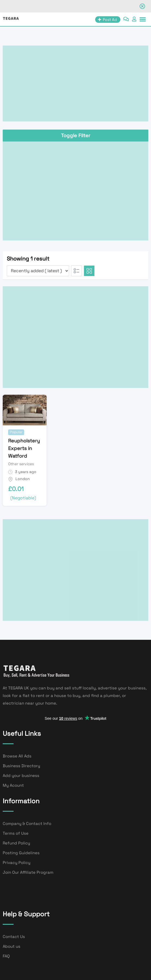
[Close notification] (142, 6)
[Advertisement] (75, 83)
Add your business (21, 775)
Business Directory (21, 766)
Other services (21, 464)
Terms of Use (16, 833)
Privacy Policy (17, 862)
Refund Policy (16, 843)
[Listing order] (38, 271)
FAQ (6, 956)
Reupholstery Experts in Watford (24, 448)
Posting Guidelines (21, 853)
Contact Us (14, 936)
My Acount (13, 785)
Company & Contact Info (27, 823)
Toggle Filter (76, 135)
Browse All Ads (17, 756)
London (23, 479)
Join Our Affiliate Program (28, 872)
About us (12, 946)
